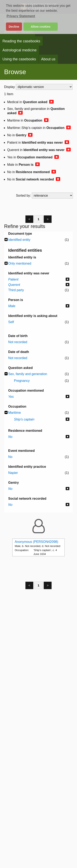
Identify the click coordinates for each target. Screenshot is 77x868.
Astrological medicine (20, 50)
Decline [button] (14, 27)
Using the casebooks (19, 59)
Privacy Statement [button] (21, 16)
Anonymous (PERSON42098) (37, 542)
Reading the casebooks (21, 41)
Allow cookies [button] (41, 27)
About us (48, 59)
